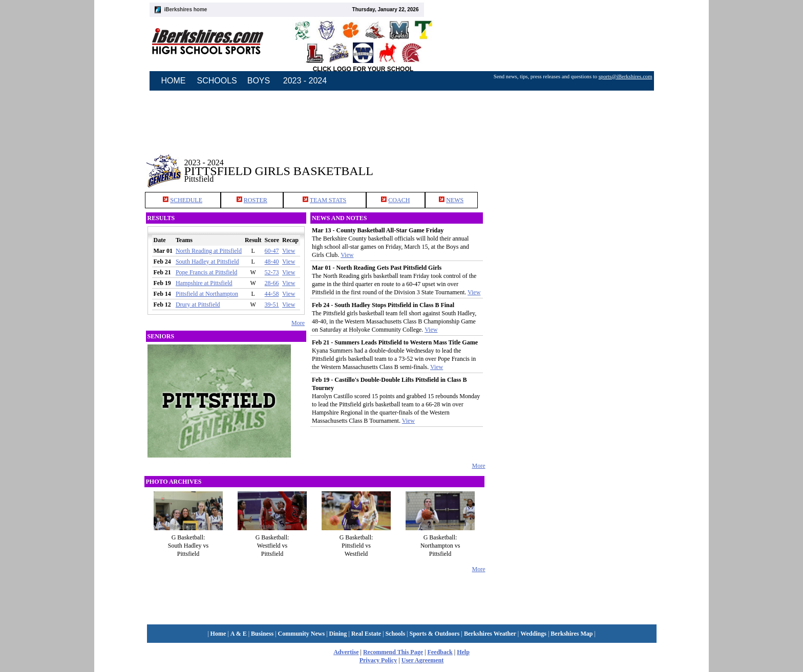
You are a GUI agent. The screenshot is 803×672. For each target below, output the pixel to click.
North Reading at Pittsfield (209, 251)
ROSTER (256, 200)
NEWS (455, 200)
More (298, 323)
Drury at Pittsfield (198, 305)
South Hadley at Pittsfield (207, 262)
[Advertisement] (573, 163)
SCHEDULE (186, 200)
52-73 (272, 272)
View (289, 251)
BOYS (259, 81)
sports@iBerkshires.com (626, 77)
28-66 (272, 283)
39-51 (272, 305)
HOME (174, 81)
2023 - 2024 (305, 81)
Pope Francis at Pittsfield (206, 272)
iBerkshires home (186, 9)
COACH (399, 200)
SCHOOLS (217, 81)
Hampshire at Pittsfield (204, 283)
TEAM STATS (328, 200)
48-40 (272, 262)
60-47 (272, 251)
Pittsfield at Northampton (207, 294)
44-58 (272, 294)
